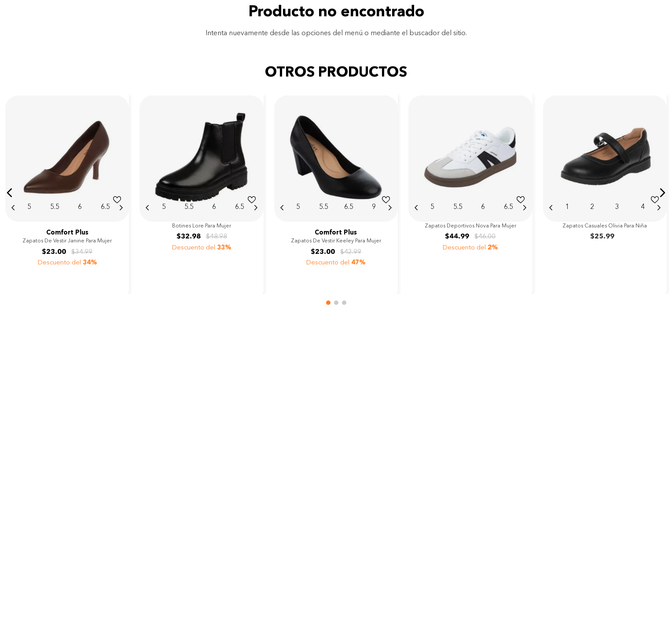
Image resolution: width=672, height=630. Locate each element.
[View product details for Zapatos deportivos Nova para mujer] (470, 193)
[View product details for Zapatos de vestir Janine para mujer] (67, 193)
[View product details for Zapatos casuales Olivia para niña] (605, 193)
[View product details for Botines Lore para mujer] (201, 193)
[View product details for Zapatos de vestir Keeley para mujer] (336, 193)
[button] (10, 193)
